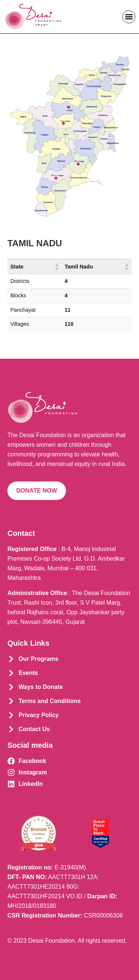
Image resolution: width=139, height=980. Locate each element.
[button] (129, 17)
